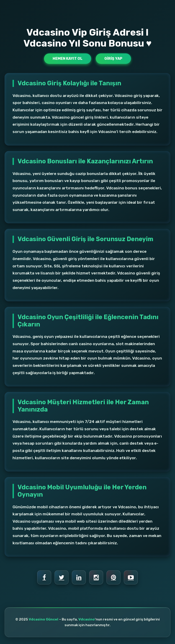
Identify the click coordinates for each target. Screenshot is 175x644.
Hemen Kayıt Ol (68, 59)
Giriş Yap (113, 59)
